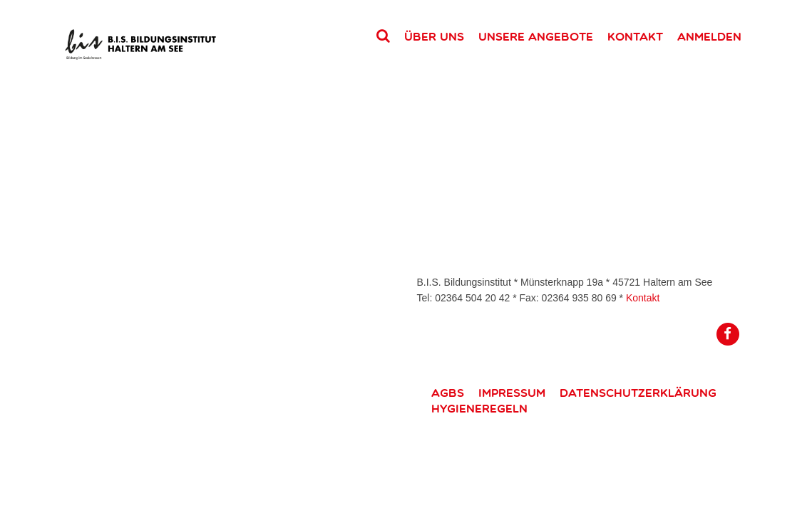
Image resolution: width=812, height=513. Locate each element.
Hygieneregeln (479, 408)
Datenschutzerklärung (638, 393)
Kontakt (635, 36)
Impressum (512, 393)
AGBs (448, 393)
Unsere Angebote (536, 36)
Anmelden (709, 36)
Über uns (434, 36)
